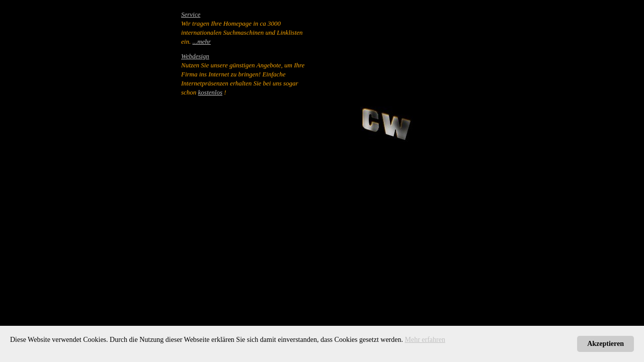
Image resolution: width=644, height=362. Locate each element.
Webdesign (195, 56)
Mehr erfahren (425, 340)
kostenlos (210, 92)
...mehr (201, 41)
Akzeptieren (606, 344)
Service (191, 14)
